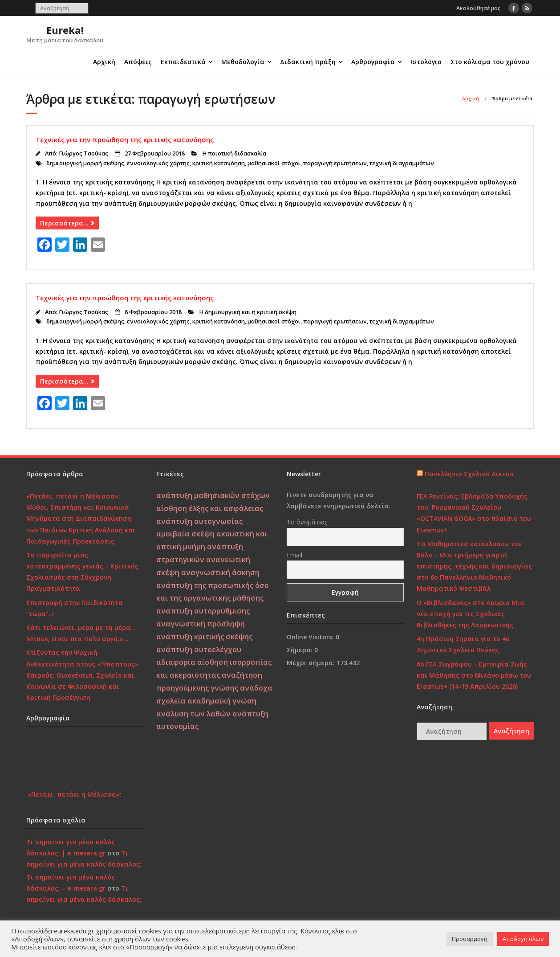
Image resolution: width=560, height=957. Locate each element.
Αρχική (104, 62)
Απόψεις (138, 62)
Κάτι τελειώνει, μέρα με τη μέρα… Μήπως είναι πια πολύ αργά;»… (81, 633)
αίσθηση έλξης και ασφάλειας (210, 508)
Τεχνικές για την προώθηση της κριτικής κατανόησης (125, 139)
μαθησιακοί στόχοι (274, 163)
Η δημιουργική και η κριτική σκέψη (248, 312)
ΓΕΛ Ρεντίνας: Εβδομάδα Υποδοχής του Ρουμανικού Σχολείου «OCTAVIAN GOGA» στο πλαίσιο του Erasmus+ (474, 513)
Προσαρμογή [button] (470, 939)
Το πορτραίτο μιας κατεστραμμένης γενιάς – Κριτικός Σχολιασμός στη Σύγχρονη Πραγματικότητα (82, 572)
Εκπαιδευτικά (183, 62)
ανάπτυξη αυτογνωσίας (199, 521)
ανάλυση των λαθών (193, 714)
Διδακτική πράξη (308, 62)
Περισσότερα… (64, 223)
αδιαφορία (176, 662)
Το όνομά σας (307, 522)
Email (294, 555)
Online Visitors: (311, 637)
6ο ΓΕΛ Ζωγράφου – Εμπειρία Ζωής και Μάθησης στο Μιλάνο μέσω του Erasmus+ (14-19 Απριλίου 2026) (474, 675)
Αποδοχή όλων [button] (523, 939)
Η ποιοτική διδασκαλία (234, 153)
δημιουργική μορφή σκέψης (85, 163)
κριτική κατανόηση (219, 163)
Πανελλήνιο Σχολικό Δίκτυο (469, 474)
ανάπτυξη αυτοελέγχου (199, 650)
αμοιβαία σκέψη (185, 534)
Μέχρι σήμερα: (312, 663)
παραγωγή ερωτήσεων (335, 163)
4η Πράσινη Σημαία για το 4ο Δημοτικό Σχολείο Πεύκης (463, 644)
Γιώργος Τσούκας (83, 153)
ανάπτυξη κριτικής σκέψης (204, 637)
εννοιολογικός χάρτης (158, 163)
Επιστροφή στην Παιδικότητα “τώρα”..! (75, 608)
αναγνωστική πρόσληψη (201, 624)
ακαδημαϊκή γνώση (222, 701)
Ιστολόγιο (426, 62)
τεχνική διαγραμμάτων (402, 163)
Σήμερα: (300, 650)
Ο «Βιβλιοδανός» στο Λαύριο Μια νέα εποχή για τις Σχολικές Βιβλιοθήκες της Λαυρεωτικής (471, 614)
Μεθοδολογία (243, 62)
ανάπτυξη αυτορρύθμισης (203, 611)
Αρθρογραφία (373, 62)
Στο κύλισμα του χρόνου (490, 62)
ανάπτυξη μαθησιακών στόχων (213, 495)
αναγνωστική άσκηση (220, 573)
